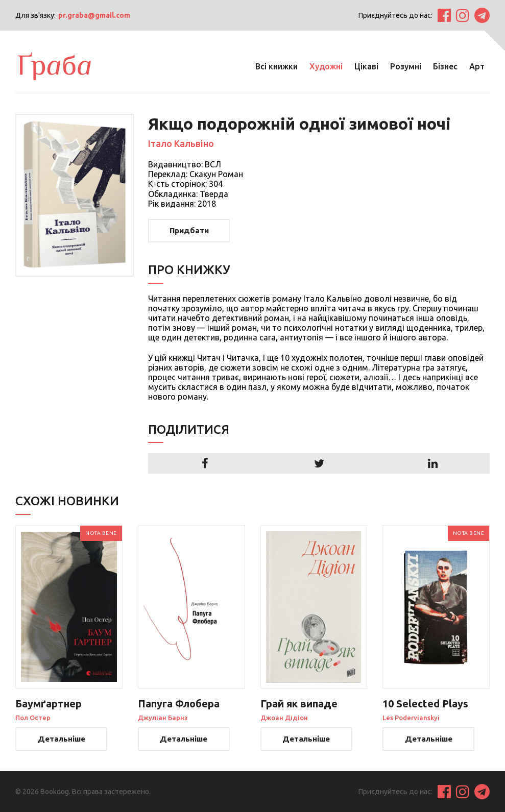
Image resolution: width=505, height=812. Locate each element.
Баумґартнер (49, 704)
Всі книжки (276, 66)
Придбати (189, 230)
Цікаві (366, 66)
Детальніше (62, 739)
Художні (326, 66)
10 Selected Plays (425, 704)
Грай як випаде (299, 704)
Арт (477, 66)
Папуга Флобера (179, 704)
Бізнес (445, 66)
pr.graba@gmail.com (94, 15)
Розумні (406, 66)
